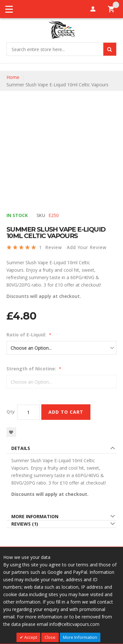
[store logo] (61, 30)
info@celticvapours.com (74, 624)
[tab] (61, 449)
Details (21, 448)
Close (50, 637)
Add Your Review (87, 247)
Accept (30, 637)
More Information (35, 516)
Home (13, 77)
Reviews (25, 524)
